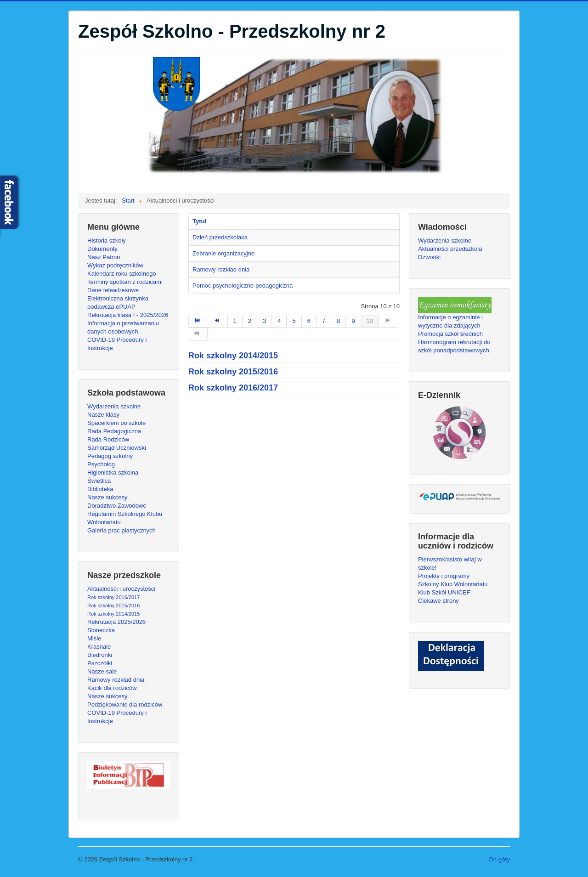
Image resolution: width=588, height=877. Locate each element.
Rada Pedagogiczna (114, 431)
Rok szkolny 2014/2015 (113, 614)
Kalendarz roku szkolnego (122, 274)
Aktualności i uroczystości (121, 589)
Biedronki (100, 655)
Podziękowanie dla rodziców (125, 704)
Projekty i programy (444, 576)
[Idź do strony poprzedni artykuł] (218, 321)
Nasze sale (102, 671)
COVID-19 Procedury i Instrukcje (117, 344)
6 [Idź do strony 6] (309, 321)
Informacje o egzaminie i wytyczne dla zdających (450, 321)
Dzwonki (429, 257)
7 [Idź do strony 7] (324, 321)
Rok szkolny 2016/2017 (113, 597)
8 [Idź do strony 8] (338, 321)
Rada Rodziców (108, 439)
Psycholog (101, 464)
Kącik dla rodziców (112, 688)
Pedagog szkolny (110, 456)
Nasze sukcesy (107, 497)
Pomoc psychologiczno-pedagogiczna (243, 286)
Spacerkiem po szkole (116, 423)
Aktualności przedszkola (450, 249)
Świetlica (99, 481)
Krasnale (99, 647)
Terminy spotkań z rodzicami (125, 282)
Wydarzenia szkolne (114, 406)
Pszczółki (100, 663)
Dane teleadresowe (113, 290)
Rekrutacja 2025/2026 (116, 622)
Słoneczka (101, 630)
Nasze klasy (103, 415)
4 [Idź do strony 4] (279, 321)
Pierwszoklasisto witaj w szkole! (450, 563)
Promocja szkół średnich (450, 334)
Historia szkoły (107, 240)
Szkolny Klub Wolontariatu (453, 584)
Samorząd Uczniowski (117, 448)
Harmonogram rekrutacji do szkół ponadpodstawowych (454, 346)
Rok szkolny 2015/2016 (113, 605)
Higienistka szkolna (113, 472)
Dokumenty (102, 249)
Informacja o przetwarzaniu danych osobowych (123, 327)
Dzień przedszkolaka (220, 237)
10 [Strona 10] (370, 321)
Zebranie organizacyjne (223, 253)
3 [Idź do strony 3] (264, 321)
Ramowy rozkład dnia (116, 680)
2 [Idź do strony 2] (250, 321)
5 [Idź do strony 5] (294, 321)
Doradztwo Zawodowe (117, 506)
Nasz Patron (104, 257)
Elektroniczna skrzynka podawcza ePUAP (118, 303)
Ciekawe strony (438, 601)
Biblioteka (100, 489)
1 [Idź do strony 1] (235, 321)
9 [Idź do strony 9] (353, 321)
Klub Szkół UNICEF (444, 592)
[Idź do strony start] (198, 321)
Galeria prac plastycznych (122, 530)
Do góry (499, 859)
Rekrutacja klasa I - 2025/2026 (128, 315)
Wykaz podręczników (115, 265)
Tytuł (199, 221)
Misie (94, 638)
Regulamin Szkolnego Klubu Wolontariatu (125, 518)
